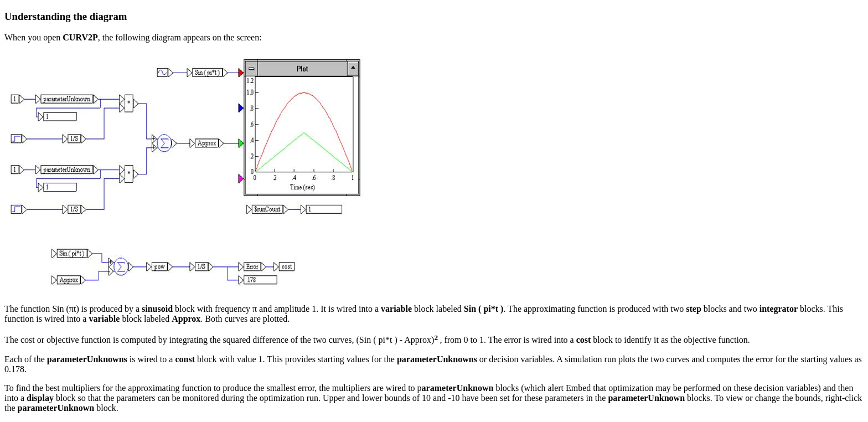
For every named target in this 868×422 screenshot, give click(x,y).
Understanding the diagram (66, 16)
